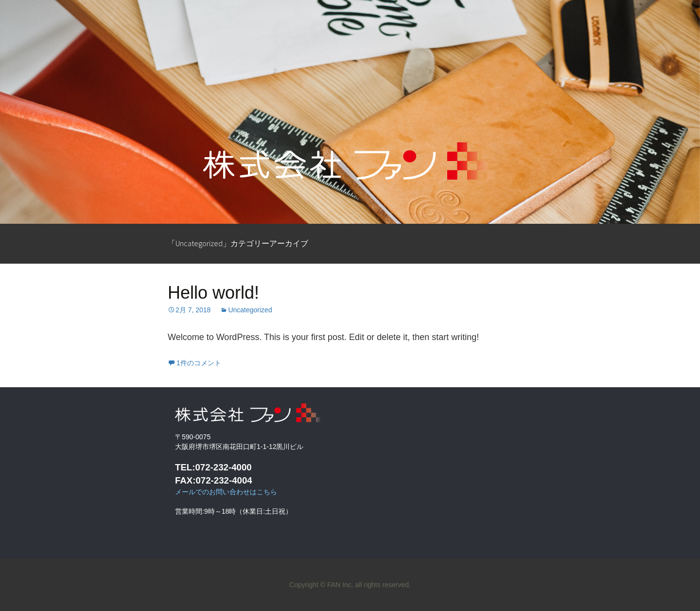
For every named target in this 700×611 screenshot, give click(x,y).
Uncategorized (250, 310)
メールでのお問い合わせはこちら (226, 492)
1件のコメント (199, 363)
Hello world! (213, 293)
